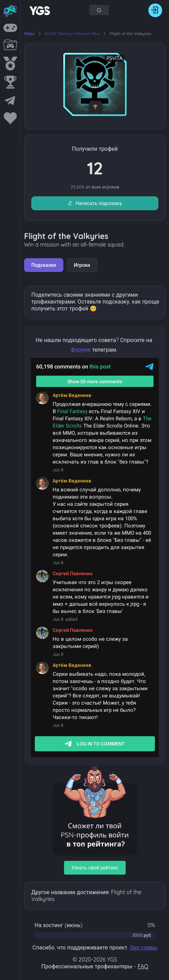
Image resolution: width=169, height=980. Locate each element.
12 (95, 168)
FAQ (143, 966)
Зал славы (144, 947)
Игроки (82, 265)
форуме (81, 350)
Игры (29, 33)
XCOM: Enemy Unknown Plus (73, 33)
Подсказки (44, 265)
